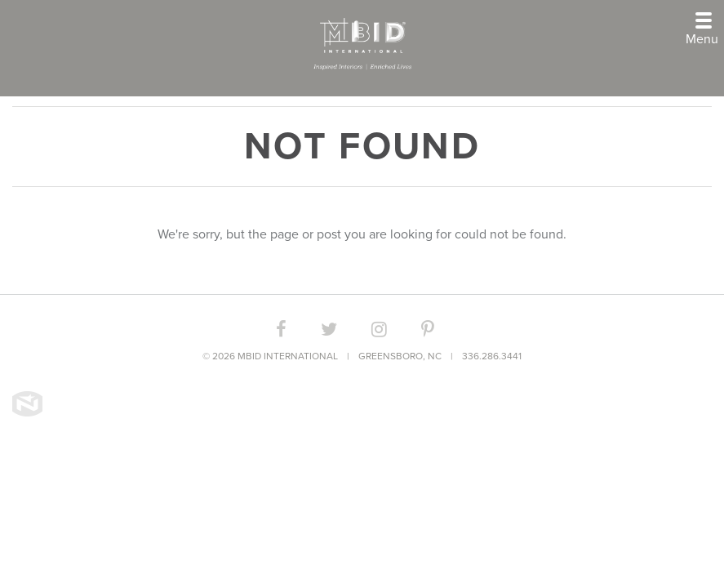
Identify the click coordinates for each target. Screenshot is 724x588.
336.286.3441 (492, 356)
